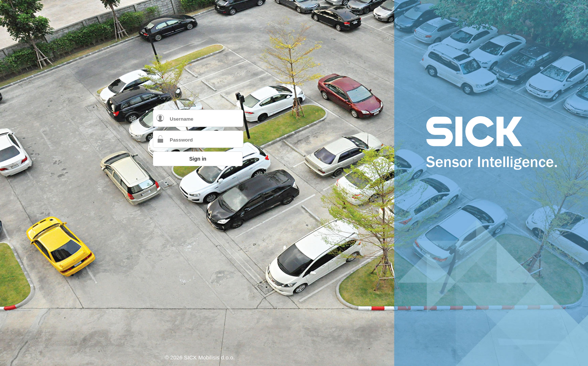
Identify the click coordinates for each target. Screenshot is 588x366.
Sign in (198, 159)
